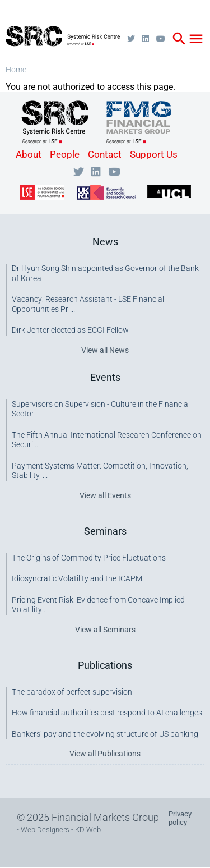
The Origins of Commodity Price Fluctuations (89, 558)
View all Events (105, 495)
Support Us (154, 154)
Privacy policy (180, 818)
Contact (105, 154)
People (65, 154)
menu (196, 39)
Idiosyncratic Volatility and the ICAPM (77, 578)
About (29, 154)
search (179, 39)
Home (16, 70)
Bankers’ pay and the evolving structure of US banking (105, 734)
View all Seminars (105, 630)
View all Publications (105, 754)
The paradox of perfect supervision (72, 692)
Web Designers (45, 830)
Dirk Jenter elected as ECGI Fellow (70, 330)
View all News (105, 350)
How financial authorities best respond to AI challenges (107, 713)
